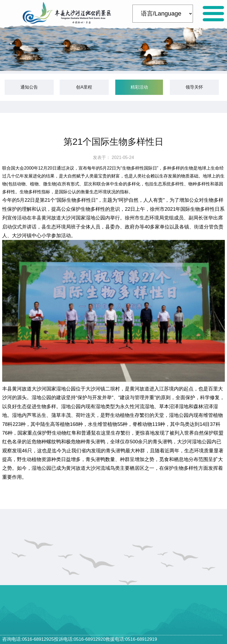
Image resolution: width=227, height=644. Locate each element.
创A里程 (84, 87)
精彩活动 (139, 87)
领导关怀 (194, 87)
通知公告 (29, 87)
